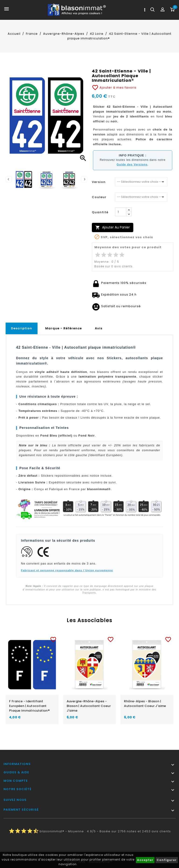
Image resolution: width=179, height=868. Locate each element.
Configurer (167, 860)
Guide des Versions (132, 165)
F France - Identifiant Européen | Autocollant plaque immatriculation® (29, 706)
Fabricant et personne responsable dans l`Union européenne (67, 570)
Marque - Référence (64, 328)
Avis (99, 328)
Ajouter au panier (113, 227)
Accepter (145, 860)
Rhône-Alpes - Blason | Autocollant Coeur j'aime (145, 704)
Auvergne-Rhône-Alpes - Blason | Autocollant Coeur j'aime (89, 706)
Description (22, 328)
